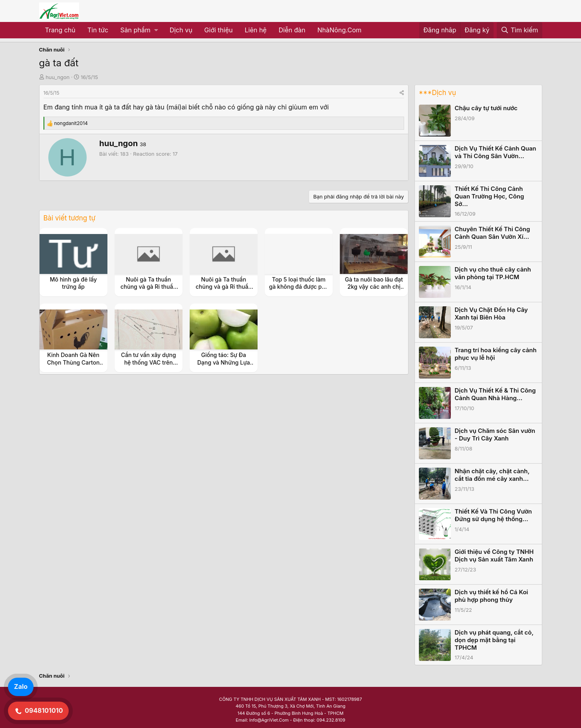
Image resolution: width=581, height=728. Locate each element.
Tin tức (98, 30)
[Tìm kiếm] (520, 30)
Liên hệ (256, 30)
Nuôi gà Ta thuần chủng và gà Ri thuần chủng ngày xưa (149, 287)
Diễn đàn (292, 30)
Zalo (21, 686)
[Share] (402, 93)
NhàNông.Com (340, 30)
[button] (139, 30)
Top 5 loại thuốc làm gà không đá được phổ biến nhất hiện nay (299, 287)
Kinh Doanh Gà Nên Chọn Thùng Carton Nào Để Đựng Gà (73, 362)
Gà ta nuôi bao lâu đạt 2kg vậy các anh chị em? (374, 287)
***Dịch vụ (437, 93)
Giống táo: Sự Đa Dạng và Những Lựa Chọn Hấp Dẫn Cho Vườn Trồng (224, 366)
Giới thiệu (219, 30)
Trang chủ (60, 30)
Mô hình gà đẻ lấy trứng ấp (73, 283)
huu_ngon (58, 77)
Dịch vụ (181, 30)
